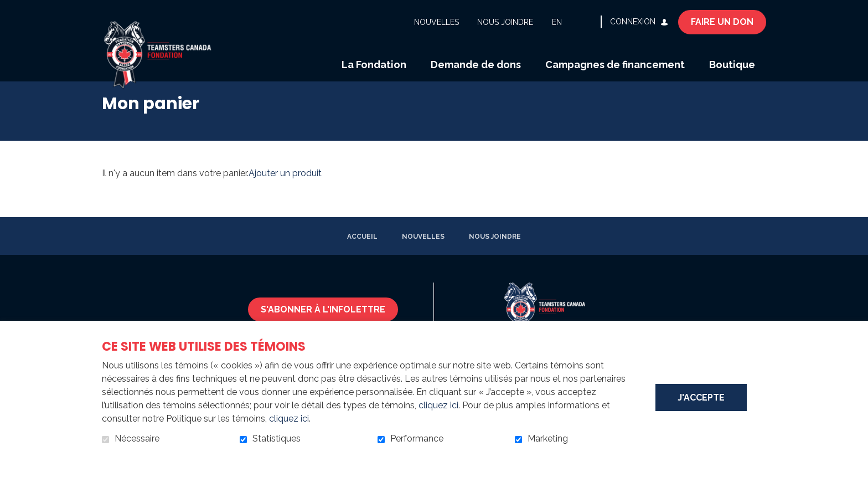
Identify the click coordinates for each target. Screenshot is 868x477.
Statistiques (277, 439)
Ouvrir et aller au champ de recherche (588, 22)
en (557, 22)
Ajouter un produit (285, 188)
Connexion (633, 22)
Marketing (548, 439)
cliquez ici (438, 405)
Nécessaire (137, 439)
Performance (417, 439)
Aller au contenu (9, 9)
